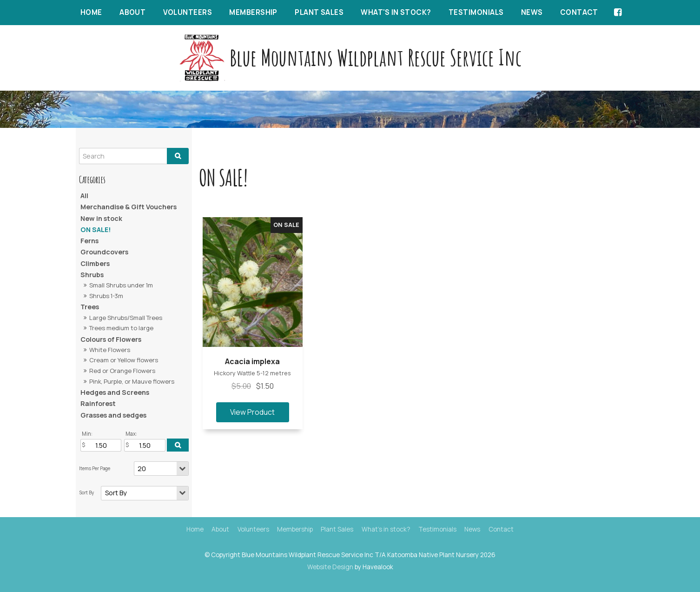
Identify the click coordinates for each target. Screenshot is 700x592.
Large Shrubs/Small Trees (126, 318)
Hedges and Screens (115, 392)
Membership (253, 12)
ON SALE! (96, 229)
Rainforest (98, 403)
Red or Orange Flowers (122, 371)
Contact (579, 12)
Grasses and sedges (113, 415)
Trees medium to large (121, 328)
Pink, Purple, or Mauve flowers (132, 381)
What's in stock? (396, 12)
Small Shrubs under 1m (121, 285)
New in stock (101, 218)
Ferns (89, 241)
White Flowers (110, 350)
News (532, 12)
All (84, 196)
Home (91, 12)
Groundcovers (104, 252)
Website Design (330, 567)
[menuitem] (195, 530)
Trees (90, 307)
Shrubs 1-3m (106, 296)
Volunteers (188, 12)
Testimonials (476, 12)
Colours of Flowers (111, 339)
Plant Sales (319, 12)
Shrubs (92, 275)
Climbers (95, 263)
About (132, 12)
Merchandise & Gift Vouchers (129, 207)
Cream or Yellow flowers (124, 360)
